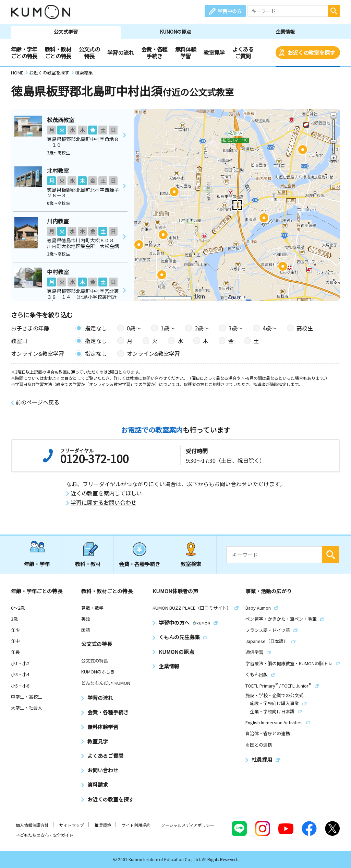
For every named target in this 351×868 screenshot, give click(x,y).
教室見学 (214, 52)
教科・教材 (88, 564)
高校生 (305, 328)
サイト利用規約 (136, 825)
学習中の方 (230, 11)
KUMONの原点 (175, 32)
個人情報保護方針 (32, 825)
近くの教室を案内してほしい (106, 493)
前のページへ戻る (37, 402)
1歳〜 (168, 328)
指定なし (96, 328)
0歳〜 (134, 328)
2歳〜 (202, 328)
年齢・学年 (37, 564)
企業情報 (285, 32)
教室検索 (191, 564)
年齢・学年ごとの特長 (24, 52)
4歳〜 (270, 328)
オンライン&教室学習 (153, 353)
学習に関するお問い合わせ (104, 502)
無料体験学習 (186, 52)
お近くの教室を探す (311, 52)
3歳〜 (236, 328)
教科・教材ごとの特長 (58, 52)
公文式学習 (66, 32)
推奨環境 (103, 825)
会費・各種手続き (154, 52)
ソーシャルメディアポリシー (188, 825)
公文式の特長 (89, 52)
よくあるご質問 (243, 52)
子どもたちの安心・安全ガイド (45, 835)
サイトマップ (72, 825)
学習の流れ (120, 52)
